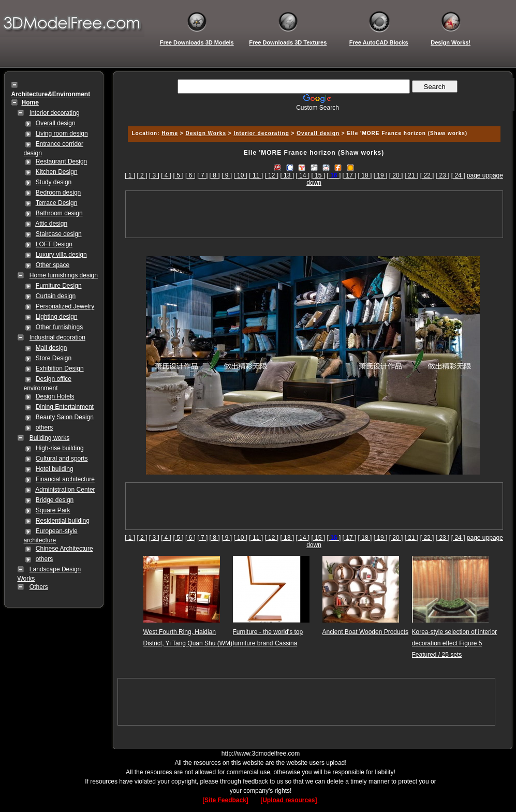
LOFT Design (54, 244)
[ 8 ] (215, 175)
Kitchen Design (57, 172)
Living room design (62, 134)
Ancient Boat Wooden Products (366, 632)
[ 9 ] (227, 175)
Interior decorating (55, 113)
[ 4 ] (166, 175)
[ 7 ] (202, 175)
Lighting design (57, 317)
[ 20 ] (396, 175)
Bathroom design (59, 213)
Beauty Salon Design (65, 417)
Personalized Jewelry (65, 306)
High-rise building (60, 448)
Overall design (56, 123)
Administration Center (65, 490)
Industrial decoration (57, 337)
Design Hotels (55, 396)
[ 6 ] (190, 175)
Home (170, 133)
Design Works (206, 133)
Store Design (54, 358)
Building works (49, 438)
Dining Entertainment (65, 407)
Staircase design (59, 234)
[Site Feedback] (225, 800)
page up (478, 175)
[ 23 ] (443, 175)
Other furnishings (59, 327)
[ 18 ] (365, 175)
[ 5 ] (179, 175)
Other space (53, 265)
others (44, 427)
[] (334, 175)
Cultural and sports (62, 459)
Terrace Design (57, 203)
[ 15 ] (318, 175)
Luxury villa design (61, 255)
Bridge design (55, 500)
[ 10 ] (240, 175)
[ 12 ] (271, 175)
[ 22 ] (427, 175)
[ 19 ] (381, 175)
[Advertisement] (313, 115)
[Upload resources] (290, 800)
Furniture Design (59, 286)
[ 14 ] (303, 175)
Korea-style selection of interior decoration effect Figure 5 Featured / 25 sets (455, 643)
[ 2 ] (142, 175)
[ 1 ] (130, 175)
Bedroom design (58, 193)
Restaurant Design (61, 161)
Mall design (51, 348)
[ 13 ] (287, 175)
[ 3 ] (154, 175)
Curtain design (56, 296)
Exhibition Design (60, 368)
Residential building (63, 521)
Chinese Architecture (64, 549)
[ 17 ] (350, 175)
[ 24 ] (458, 175)
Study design (54, 182)
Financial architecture (65, 479)
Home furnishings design (64, 275)
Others (39, 587)
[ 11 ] (256, 175)
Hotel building (55, 469)
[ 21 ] (412, 175)
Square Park (53, 510)
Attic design (51, 224)
